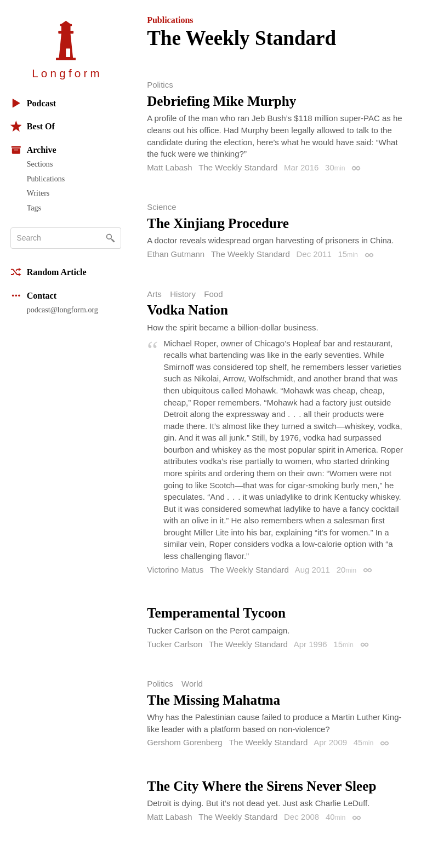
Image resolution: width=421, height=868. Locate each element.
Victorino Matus (175, 570)
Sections (40, 164)
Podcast (33, 103)
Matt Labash (170, 167)
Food (213, 294)
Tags (34, 208)
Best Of (33, 126)
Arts (154, 294)
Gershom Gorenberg (185, 742)
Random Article (49, 272)
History (183, 294)
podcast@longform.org (62, 310)
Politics (160, 85)
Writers (38, 193)
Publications (46, 179)
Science (161, 207)
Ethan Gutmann (176, 254)
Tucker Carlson (175, 644)
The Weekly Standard (238, 167)
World (192, 684)
